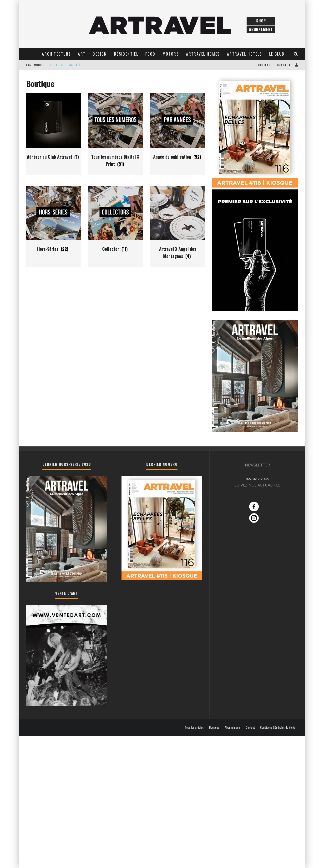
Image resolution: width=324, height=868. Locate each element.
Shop (261, 21)
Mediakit (265, 65)
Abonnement (261, 29)
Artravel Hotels (245, 54)
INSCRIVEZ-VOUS (257, 479)
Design (100, 54)
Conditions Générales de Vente (278, 727)
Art (82, 54)
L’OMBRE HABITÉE (68, 65)
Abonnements (233, 727)
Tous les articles (194, 727)
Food (150, 54)
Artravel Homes (203, 54)
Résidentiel (126, 54)
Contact (284, 65)
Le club (277, 54)
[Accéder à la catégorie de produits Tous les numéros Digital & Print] (116, 156)
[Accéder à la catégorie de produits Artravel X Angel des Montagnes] (178, 248)
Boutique (214, 727)
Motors (171, 54)
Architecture (56, 54)
